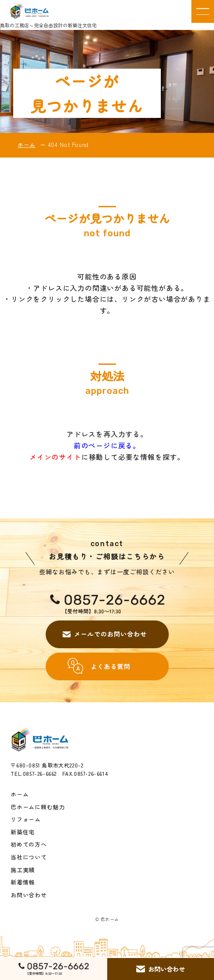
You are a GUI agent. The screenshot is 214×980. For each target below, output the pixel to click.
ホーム (27, 145)
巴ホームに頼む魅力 (38, 807)
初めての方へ (29, 844)
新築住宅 (23, 832)
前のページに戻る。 (107, 445)
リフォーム (26, 819)
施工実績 (23, 870)
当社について (29, 857)
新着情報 (23, 882)
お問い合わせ (29, 895)
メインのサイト (55, 457)
